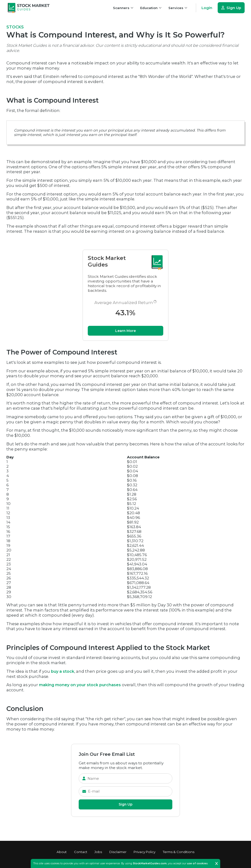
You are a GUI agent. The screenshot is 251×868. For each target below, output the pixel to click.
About (62, 852)
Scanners (123, 8)
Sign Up (231, 8)
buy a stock (63, 672)
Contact (81, 852)
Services (178, 8)
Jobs (98, 852)
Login (207, 8)
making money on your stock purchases (80, 686)
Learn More (125, 331)
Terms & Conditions (179, 852)
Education (151, 8)
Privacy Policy (144, 852)
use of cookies (197, 863)
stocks (15, 27)
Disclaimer (118, 852)
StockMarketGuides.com (150, 863)
